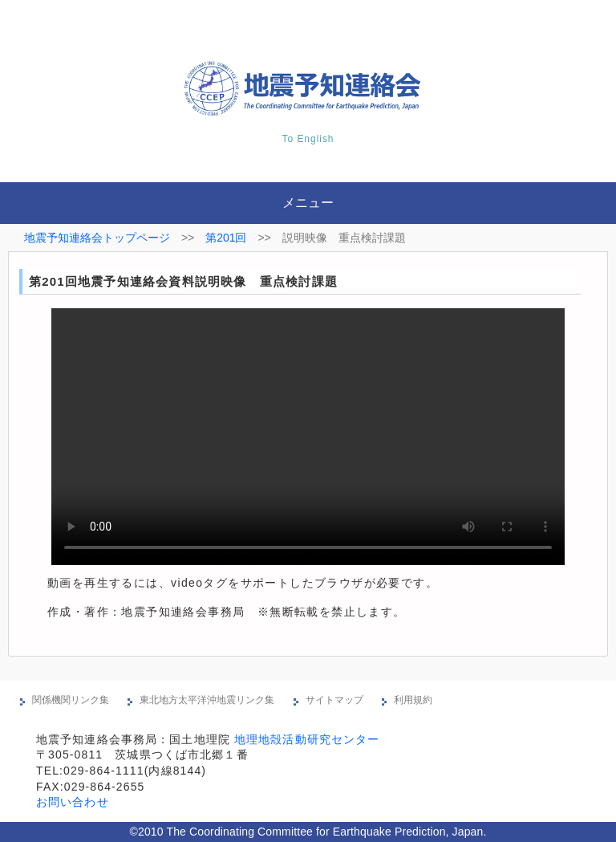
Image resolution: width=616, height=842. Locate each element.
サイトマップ (334, 700)
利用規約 (413, 700)
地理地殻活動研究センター (307, 739)
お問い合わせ (73, 802)
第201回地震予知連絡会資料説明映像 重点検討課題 (183, 281)
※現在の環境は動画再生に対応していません (308, 437)
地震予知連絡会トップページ (97, 238)
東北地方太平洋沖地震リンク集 (207, 700)
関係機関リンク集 (71, 700)
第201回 (226, 238)
